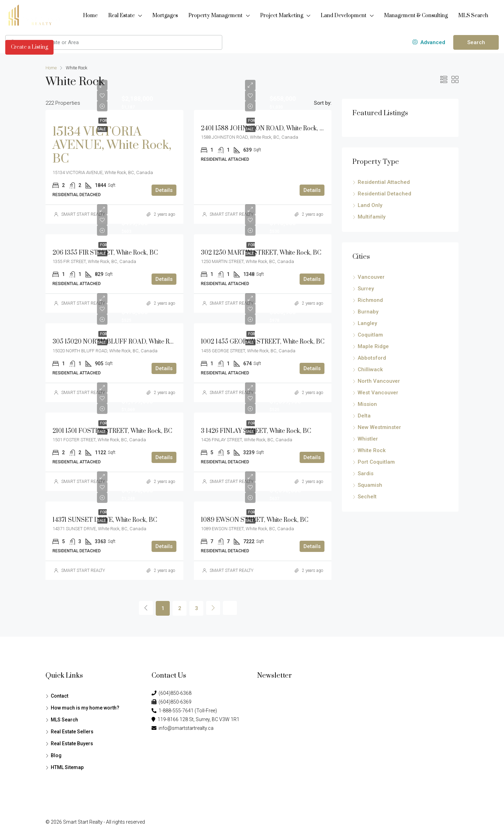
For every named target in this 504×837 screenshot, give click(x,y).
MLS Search (473, 16)
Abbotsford (372, 358)
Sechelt (367, 497)
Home (90, 16)
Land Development (344, 16)
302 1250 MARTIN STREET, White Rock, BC (261, 253)
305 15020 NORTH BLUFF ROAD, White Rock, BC (121, 342)
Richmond (370, 300)
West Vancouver (378, 393)
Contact (59, 696)
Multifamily (372, 217)
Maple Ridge (373, 346)
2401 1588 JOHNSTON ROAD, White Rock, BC (264, 129)
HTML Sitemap (67, 767)
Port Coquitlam (376, 462)
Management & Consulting (416, 16)
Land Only (370, 205)
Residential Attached (384, 182)
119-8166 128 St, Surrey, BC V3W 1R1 (195, 719)
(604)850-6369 (171, 702)
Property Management (215, 16)
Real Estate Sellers (72, 732)
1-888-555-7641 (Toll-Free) (184, 711)
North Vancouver (379, 381)
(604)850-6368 (171, 693)
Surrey (366, 289)
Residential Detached (384, 194)
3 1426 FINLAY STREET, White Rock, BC (256, 431)
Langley (367, 323)
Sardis (366, 473)
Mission (367, 404)
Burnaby (368, 312)
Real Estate (121, 16)
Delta (364, 416)
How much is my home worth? (85, 708)
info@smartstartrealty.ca (183, 728)
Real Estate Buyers (72, 743)
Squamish (370, 485)
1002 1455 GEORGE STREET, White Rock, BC (263, 342)
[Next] (213, 608)
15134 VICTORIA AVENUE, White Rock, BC (112, 146)
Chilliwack (370, 369)
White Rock (372, 450)
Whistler (368, 439)
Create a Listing (29, 47)
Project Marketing (282, 16)
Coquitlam (370, 335)
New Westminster (379, 427)
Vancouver (371, 277)
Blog (56, 755)
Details (164, 190)
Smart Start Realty (83, 822)
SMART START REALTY (83, 214)
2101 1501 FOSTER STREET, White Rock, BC (112, 431)
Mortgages (165, 16)
